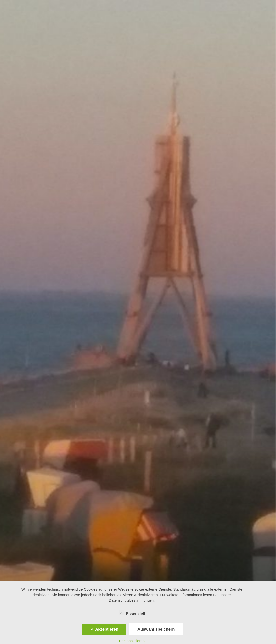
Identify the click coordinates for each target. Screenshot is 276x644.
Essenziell (132, 613)
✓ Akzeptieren (104, 629)
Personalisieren (132, 641)
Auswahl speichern (156, 629)
